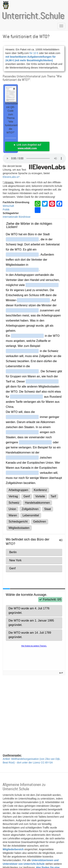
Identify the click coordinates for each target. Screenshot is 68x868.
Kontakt (7, 860)
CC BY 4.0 (9, 829)
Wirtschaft (8, 206)
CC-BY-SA (42, 818)
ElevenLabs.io (11, 177)
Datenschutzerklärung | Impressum (33, 860)
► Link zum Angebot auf (27, 146)
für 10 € (34, 53)
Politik (6, 210)
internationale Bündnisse (17, 217)
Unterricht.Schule (33, 16)
